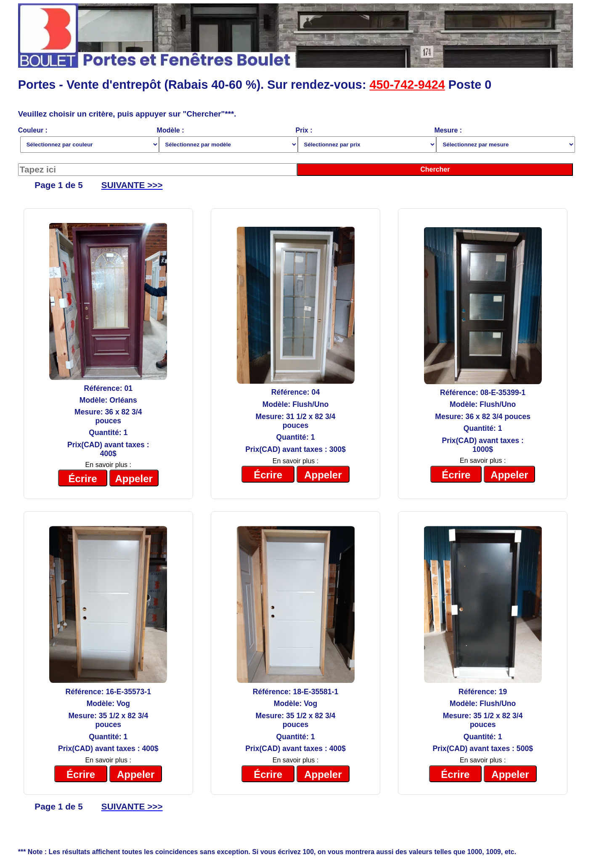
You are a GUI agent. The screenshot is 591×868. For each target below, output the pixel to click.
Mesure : (504, 140)
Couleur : (87, 140)
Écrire (82, 479)
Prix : (365, 140)
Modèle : (226, 140)
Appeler (134, 479)
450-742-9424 (407, 85)
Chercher (435, 169)
